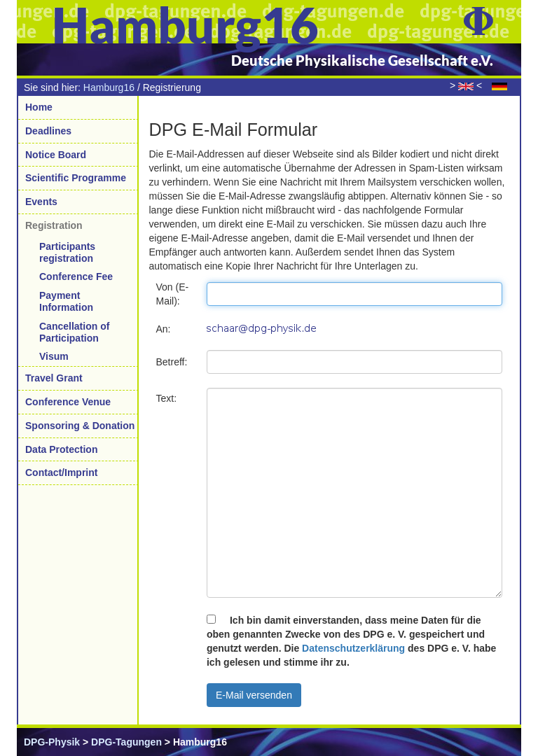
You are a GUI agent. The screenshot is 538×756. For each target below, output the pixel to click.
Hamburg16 (109, 87)
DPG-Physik (52, 742)
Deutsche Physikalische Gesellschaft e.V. (362, 60)
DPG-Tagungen (126, 742)
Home (39, 107)
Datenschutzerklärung (353, 648)
